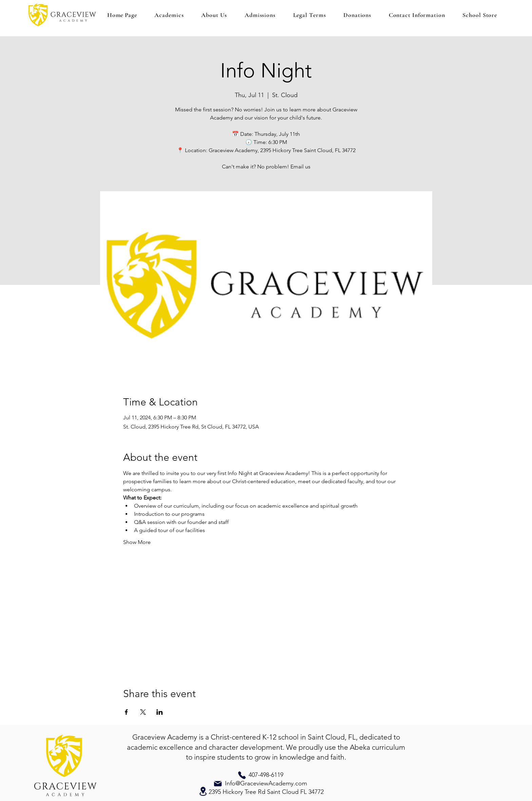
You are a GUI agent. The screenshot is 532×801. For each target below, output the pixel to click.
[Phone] (242, 775)
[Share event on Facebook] (126, 712)
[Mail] (218, 784)
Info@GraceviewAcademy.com (266, 783)
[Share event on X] (143, 712)
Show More (137, 542)
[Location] (203, 791)
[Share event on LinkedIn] (160, 712)
